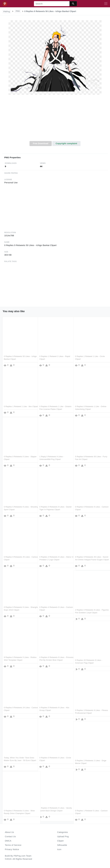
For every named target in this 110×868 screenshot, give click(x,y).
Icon (59, 849)
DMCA (8, 841)
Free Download (41, 143)
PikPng (7, 12)
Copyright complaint (66, 143)
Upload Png (63, 836)
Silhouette (62, 845)
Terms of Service (13, 845)
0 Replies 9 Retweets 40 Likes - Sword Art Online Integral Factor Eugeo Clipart (89, 556)
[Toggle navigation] (106, 4)
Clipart (60, 841)
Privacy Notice (12, 849)
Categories (63, 832)
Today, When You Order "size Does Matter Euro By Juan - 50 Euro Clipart (19, 756)
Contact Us (10, 836)
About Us (9, 832)
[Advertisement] (55, 120)
